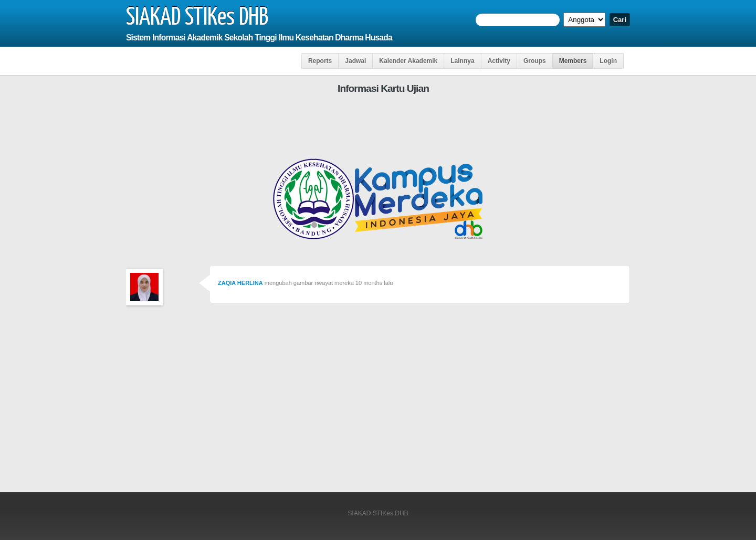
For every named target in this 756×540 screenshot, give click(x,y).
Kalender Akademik (408, 61)
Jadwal (355, 61)
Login (608, 61)
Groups (535, 61)
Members (573, 61)
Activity (499, 61)
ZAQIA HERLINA (240, 283)
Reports (320, 61)
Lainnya (462, 61)
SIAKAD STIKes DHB (197, 18)
